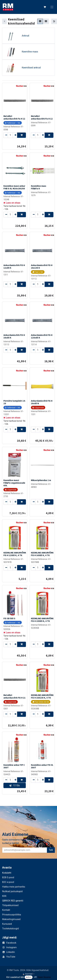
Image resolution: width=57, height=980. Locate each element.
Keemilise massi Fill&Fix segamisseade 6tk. (14, 483)
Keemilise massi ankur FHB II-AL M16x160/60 (14, 187)
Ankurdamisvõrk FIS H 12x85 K (14, 266)
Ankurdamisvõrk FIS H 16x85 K (14, 336)
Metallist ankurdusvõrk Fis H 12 (14, 117)
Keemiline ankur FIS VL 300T (42, 766)
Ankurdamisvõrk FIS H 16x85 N (42, 402)
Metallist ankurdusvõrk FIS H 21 (14, 696)
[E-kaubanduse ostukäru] (45, 7)
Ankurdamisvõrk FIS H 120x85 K (42, 336)
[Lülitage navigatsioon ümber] (52, 7)
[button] (22, 135)
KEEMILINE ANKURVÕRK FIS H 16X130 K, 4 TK (42, 696)
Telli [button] (51, 850)
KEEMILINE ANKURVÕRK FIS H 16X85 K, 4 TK (42, 554)
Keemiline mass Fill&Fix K (39, 187)
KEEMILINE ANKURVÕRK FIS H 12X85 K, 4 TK (15, 554)
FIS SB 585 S (9, 618)
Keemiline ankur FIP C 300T (14, 766)
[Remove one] (6, 135)
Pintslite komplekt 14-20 (15, 402)
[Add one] (15, 135)
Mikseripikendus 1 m (41, 480)
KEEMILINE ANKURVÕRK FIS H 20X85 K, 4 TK (42, 620)
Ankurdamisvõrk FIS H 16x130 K (42, 266)
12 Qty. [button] (15, 785)
